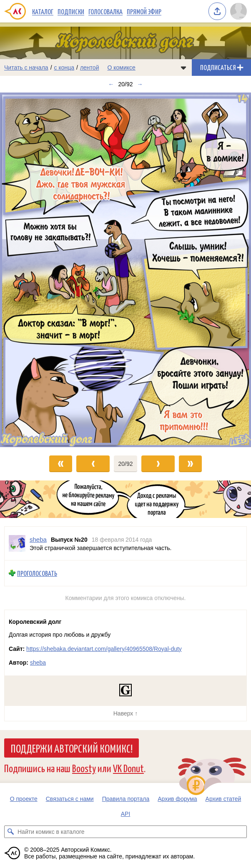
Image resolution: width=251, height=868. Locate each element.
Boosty (84, 768)
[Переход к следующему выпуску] (125, 270)
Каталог (43, 11)
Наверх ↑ (125, 713)
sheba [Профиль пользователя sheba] (38, 539)
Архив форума (177, 799)
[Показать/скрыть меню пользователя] (238, 11)
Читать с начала (26, 68)
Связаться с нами (70, 799)
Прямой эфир (144, 11)
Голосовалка (105, 11)
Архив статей (223, 799)
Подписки (71, 11)
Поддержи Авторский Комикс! (72, 748)
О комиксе (121, 68)
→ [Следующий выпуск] (140, 84)
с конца (64, 68)
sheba (38, 663)
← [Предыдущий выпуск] (111, 84)
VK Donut (128, 768)
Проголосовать (37, 573)
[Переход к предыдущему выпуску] (31, 270)
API (126, 814)
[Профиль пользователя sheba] (17, 543)
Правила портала (126, 799)
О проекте (24, 799)
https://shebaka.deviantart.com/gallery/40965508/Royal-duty (104, 649)
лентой (90, 68)
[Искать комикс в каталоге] (10, 832)
